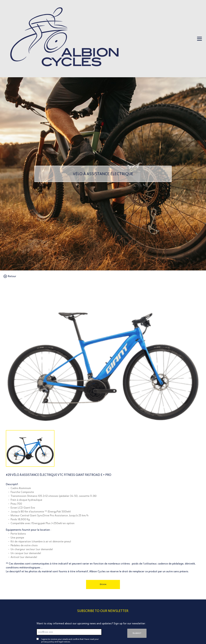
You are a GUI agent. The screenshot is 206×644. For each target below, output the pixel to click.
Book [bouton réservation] (103, 584)
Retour (10, 276)
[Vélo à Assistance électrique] (103, 174)
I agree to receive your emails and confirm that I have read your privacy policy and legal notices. (70, 640)
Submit (137, 633)
